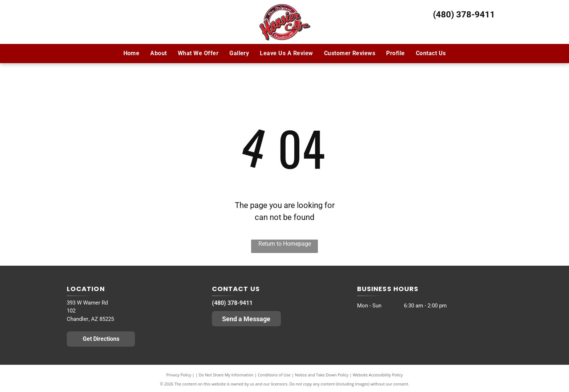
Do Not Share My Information (226, 375)
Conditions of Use (274, 375)
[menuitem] (132, 53)
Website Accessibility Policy (378, 375)
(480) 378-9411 (464, 15)
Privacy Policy (179, 375)
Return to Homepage (285, 244)
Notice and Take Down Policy (322, 375)
